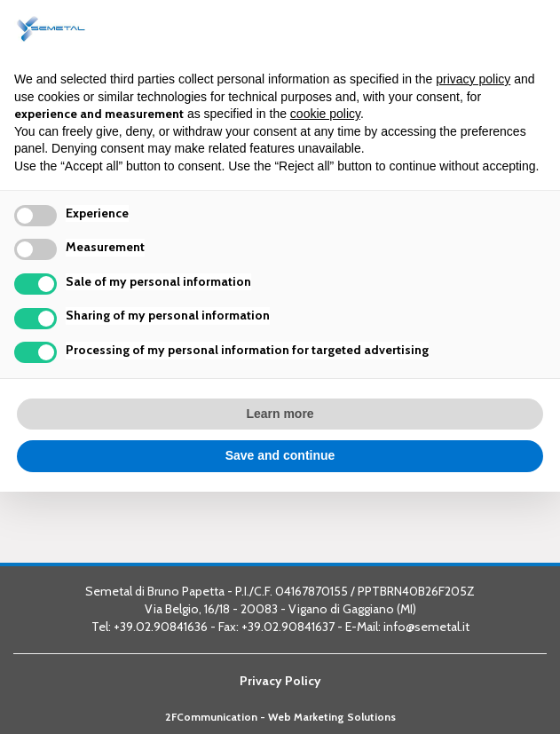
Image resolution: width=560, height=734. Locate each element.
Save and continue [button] (280, 455)
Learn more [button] (280, 414)
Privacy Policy (280, 681)
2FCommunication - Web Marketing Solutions (280, 717)
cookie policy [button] (325, 114)
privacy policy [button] (473, 79)
